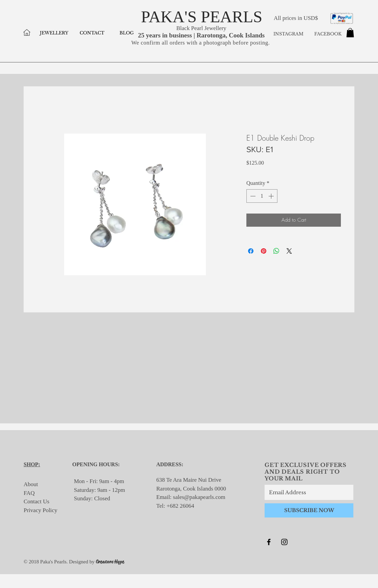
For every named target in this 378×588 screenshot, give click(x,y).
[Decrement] (252, 196)
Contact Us (36, 501)
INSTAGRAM (288, 34)
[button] (350, 33)
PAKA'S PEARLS (202, 17)
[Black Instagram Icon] (284, 542)
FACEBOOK (327, 34)
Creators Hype (110, 562)
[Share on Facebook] (251, 251)
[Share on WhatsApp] (276, 251)
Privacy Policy (40, 510)
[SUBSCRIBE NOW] (309, 510)
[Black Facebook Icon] (269, 542)
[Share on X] (289, 251)
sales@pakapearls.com (199, 497)
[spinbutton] (262, 196)
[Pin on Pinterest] (264, 251)
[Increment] (272, 196)
